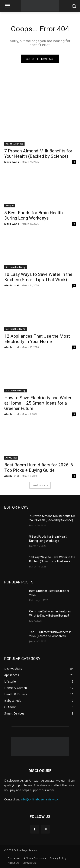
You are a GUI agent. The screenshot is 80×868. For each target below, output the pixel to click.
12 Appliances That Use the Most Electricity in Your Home (37, 339)
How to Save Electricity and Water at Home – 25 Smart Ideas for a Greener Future (38, 403)
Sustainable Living (16, 267)
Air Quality (11, 458)
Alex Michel (12, 285)
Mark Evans (12, 162)
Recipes (10, 205)
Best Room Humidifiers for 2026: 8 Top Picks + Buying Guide (39, 468)
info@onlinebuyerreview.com (41, 799)
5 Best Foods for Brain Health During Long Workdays (33, 215)
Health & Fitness (14, 144)
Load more (40, 485)
